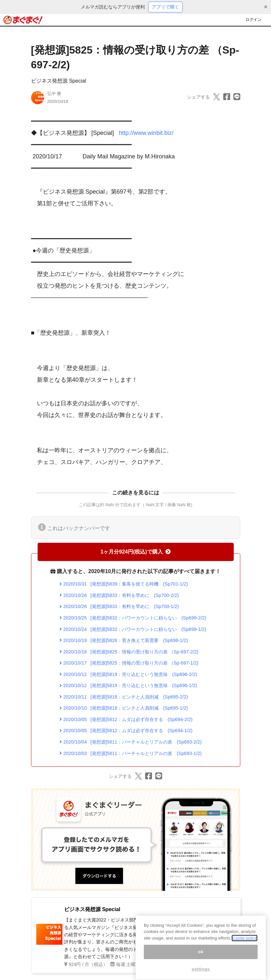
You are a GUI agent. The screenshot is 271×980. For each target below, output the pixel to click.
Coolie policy (245, 947)
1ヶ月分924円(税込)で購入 (135, 552)
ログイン (253, 20)
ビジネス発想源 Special (59, 81)
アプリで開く (165, 7)
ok (201, 961)
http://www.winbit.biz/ (146, 133)
